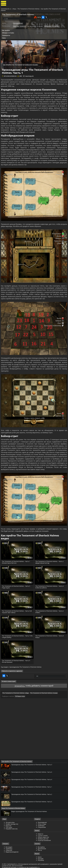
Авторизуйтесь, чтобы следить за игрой (47, 14)
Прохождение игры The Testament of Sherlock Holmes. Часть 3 (33, 764)
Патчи (40, 849)
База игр (9, 825)
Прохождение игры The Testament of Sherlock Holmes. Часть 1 (33, 786)
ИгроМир (41, 859)
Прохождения (42, 822)
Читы (4, 37)
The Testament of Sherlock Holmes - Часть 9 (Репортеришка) (16, 661)
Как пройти (6, 30)
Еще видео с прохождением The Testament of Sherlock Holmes (21, 667)
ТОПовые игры (19, 696)
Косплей (41, 858)
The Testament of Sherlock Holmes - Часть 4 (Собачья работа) (50, 587)
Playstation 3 (47, 26)
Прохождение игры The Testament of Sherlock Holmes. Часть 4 (33, 779)
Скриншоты (6, 35)
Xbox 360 (16, 26)
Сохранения (42, 826)
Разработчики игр (12, 828)
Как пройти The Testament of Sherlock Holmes (15, 761)
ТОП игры (9, 826)
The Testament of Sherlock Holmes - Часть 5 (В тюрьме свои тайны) (17, 611)
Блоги (40, 856)
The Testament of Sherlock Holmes (29, 9)
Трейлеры (9, 848)
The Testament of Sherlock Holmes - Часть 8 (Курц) (50, 636)
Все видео (9, 846)
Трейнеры (41, 825)
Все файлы (41, 846)
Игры (14, 9)
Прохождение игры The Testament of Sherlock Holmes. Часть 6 (33, 771)
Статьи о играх (43, 835)
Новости (40, 833)
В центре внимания (44, 840)
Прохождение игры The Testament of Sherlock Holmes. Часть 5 (33, 801)
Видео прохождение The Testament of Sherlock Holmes (31, 811)
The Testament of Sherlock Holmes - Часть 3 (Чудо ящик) (16, 587)
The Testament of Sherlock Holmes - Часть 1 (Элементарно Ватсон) (16, 562)
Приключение (18, 23)
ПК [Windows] (31, 26)
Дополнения (42, 848)
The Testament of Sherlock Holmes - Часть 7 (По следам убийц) (16, 636)
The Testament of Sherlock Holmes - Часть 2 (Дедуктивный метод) (50, 562)
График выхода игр (12, 823)
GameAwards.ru (6, 9)
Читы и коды (42, 823)
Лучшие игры (10, 822)
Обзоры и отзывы (8, 32)
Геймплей (9, 849)
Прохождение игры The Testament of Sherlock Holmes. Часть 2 (33, 793)
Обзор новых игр (43, 836)
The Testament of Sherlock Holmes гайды (14, 692)
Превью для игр (43, 838)
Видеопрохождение (12, 851)
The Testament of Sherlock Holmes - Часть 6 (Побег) (50, 611)
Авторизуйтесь (20, 685)
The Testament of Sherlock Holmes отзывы (40, 692)
